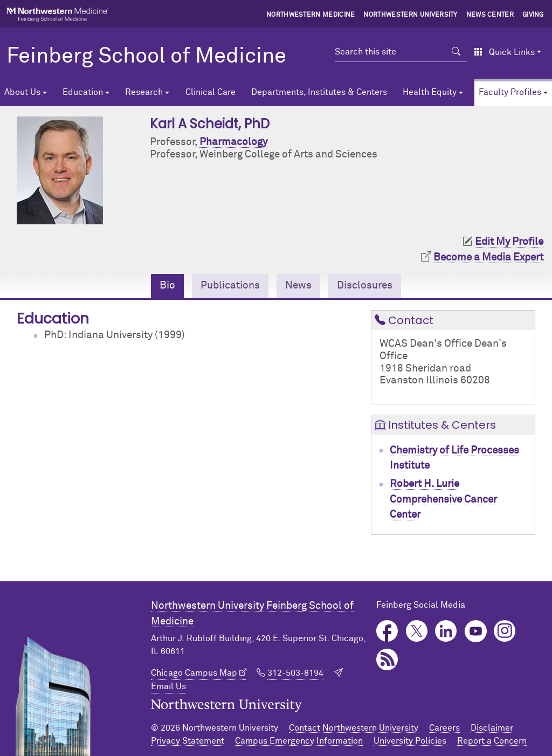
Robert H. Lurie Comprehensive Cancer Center (443, 499)
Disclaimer (492, 728)
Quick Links (504, 52)
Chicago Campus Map (194, 673)
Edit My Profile (509, 242)
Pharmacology (233, 142)
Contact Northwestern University (354, 728)
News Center (490, 15)
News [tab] (298, 286)
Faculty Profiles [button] (510, 92)
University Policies (410, 741)
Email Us (168, 686)
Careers (444, 728)
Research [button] (144, 92)
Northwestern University (410, 15)
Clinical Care (211, 92)
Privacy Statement (188, 741)
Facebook (387, 631)
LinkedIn (446, 631)
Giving (533, 15)
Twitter (417, 631)
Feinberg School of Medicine (146, 57)
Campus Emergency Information (299, 741)
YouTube (476, 631)
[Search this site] (390, 52)
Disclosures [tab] (365, 286)
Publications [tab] (230, 286)
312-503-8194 (295, 673)
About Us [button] (22, 92)
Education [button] (83, 92)
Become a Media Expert (488, 257)
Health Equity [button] (430, 92)
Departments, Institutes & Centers (319, 92)
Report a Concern (492, 741)
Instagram (505, 631)
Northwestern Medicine (311, 15)
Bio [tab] (167, 286)
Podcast (387, 660)
